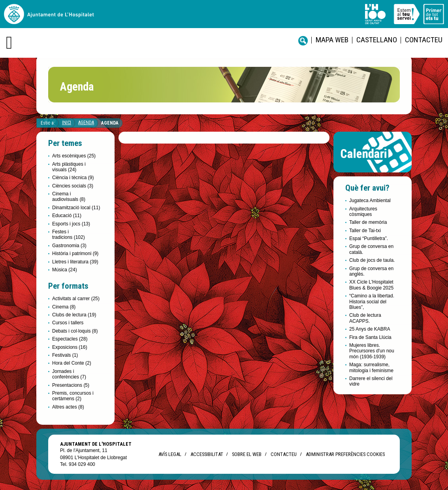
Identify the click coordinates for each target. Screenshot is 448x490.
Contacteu (424, 40)
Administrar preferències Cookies (345, 454)
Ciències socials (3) (73, 186)
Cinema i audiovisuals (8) (69, 197)
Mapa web (332, 40)
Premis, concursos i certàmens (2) (73, 396)
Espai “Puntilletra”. (369, 238)
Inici (67, 123)
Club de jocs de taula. (372, 260)
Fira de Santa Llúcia (370, 337)
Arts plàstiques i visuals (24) (69, 167)
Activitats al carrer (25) (76, 299)
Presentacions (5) (71, 385)
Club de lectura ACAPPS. (365, 318)
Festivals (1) (65, 355)
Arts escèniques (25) (74, 156)
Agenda (86, 123)
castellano (377, 40)
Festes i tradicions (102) (69, 235)
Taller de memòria (368, 222)
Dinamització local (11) (76, 208)
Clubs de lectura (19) (74, 315)
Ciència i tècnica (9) (73, 178)
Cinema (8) (64, 307)
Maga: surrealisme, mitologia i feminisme (371, 367)
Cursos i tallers (68, 323)
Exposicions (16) (70, 347)
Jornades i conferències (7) (69, 374)
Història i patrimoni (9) (75, 254)
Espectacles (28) (70, 339)
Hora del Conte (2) (72, 363)
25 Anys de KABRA (370, 329)
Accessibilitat (207, 454)
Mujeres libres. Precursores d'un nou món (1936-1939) (372, 351)
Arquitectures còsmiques (363, 212)
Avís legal (170, 454)
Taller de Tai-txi (365, 231)
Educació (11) (67, 216)
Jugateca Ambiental (370, 201)
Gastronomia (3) (69, 246)
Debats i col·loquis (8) (75, 331)
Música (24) (65, 270)
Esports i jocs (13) (71, 224)
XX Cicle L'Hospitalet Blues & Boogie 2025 (371, 285)
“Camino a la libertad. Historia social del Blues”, (372, 302)
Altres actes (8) (68, 407)
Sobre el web (247, 454)
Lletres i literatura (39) (75, 262)
